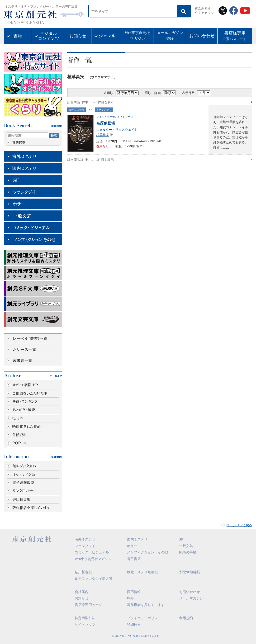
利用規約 (186, 618)
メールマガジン (191, 598)
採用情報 (134, 592)
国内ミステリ (137, 539)
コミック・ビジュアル (92, 552)
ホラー (132, 546)
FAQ (130, 598)
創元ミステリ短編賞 (142, 572)
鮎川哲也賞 (83, 572)
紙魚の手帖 (188, 552)
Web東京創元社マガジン (137, 36)
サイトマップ (85, 625)
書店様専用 (235, 36)
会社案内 (82, 592)
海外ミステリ (77, 110)
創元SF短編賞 (190, 572)
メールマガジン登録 (170, 36)
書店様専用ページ (88, 605)
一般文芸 (186, 546)
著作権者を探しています (146, 605)
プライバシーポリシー (144, 618)
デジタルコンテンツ (49, 36)
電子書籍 (134, 559)
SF (181, 539)
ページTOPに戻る (239, 525)
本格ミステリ (104, 110)
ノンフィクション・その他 (148, 552)
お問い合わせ (202, 36)
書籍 (18, 36)
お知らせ (78, 36)
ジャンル (107, 36)
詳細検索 (134, 625)
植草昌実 (103, 135)
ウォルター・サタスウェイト (117, 130)
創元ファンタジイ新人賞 (94, 579)
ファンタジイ (85, 546)
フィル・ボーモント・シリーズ (115, 117)
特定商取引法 (85, 618)
